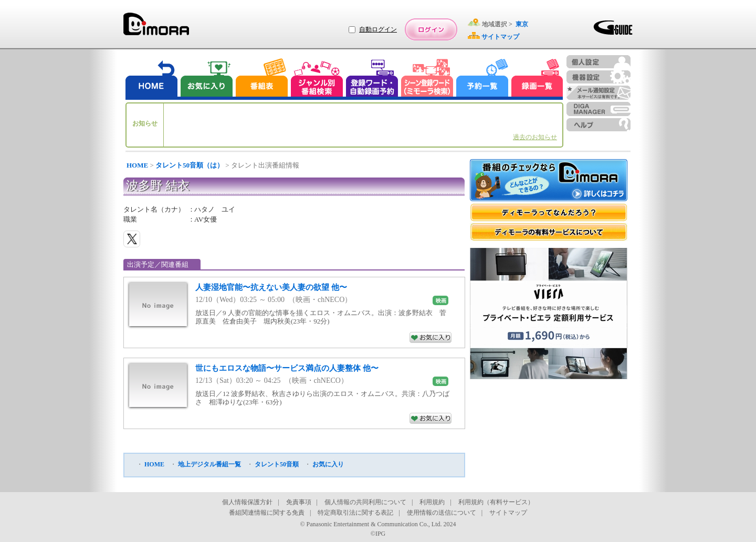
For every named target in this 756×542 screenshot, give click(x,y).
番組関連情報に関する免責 (267, 513)
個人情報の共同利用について (365, 502)
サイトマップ (508, 513)
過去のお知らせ (535, 137)
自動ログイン (378, 29)
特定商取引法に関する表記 (355, 513)
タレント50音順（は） (190, 165)
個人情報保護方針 (247, 502)
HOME (137, 165)
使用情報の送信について (442, 513)
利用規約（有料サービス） (496, 502)
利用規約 (432, 502)
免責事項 (299, 502)
